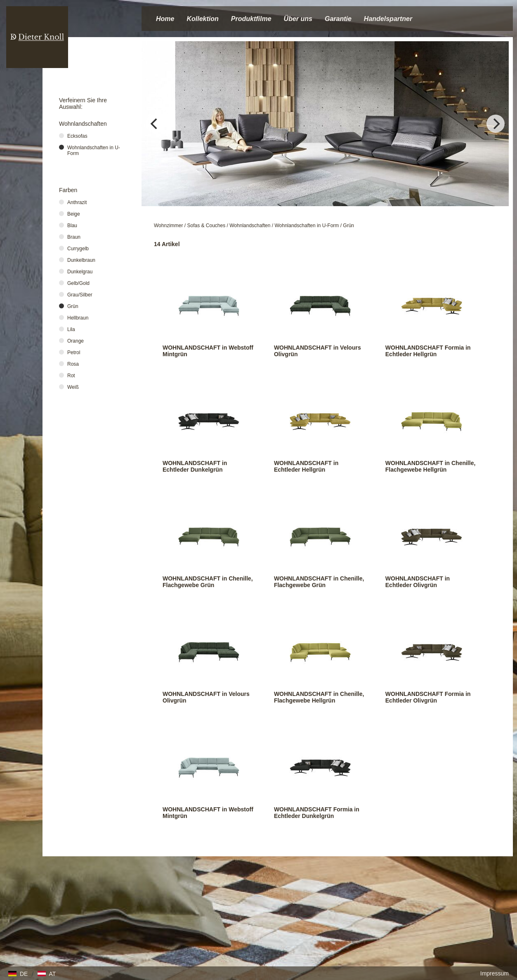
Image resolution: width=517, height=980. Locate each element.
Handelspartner (388, 19)
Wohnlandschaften (250, 226)
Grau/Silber (80, 295)
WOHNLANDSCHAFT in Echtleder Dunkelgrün (195, 466)
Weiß (73, 387)
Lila (71, 329)
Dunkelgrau (80, 272)
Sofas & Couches (207, 226)
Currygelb (78, 249)
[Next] (496, 124)
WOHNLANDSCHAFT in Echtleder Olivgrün (418, 582)
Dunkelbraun (81, 260)
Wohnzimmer (168, 226)
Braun (74, 237)
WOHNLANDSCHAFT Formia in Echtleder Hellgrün (428, 351)
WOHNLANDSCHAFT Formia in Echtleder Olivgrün (428, 697)
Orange (76, 341)
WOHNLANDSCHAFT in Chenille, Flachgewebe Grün (208, 582)
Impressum (495, 973)
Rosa (73, 364)
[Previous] (155, 124)
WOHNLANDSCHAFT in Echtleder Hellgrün (306, 466)
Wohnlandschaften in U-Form (307, 226)
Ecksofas (77, 136)
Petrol (74, 353)
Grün (348, 226)
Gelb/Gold (78, 283)
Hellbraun (78, 318)
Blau (72, 226)
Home (165, 19)
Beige (74, 214)
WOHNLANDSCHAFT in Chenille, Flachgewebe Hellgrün (431, 466)
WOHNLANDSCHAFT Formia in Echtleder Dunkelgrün (317, 813)
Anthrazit (77, 202)
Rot (71, 376)
